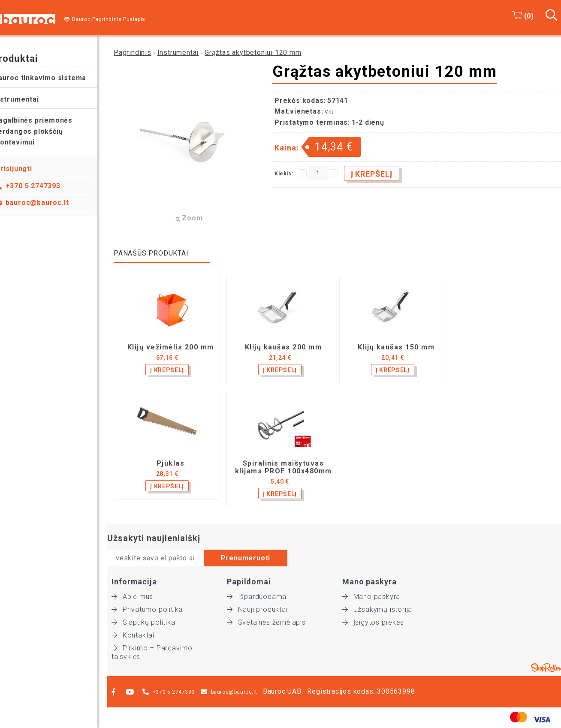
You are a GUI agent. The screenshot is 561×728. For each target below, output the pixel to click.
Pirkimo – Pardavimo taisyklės (152, 648)
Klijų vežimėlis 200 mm (171, 347)
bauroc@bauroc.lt (47, 203)
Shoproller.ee (546, 668)
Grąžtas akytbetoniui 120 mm (253, 53)
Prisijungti (24, 169)
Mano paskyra (371, 597)
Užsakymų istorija (377, 609)
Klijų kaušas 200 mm (284, 347)
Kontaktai (133, 635)
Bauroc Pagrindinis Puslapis (109, 19)
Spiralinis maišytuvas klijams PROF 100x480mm (284, 467)
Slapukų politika (143, 622)
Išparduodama (257, 597)
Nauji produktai (257, 609)
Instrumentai (26, 99)
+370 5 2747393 (43, 186)
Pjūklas (171, 463)
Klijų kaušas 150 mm (396, 347)
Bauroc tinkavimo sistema (50, 78)
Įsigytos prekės (373, 622)
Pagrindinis (133, 53)
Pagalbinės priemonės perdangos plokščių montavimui (43, 131)
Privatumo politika (147, 609)
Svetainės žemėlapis (266, 622)
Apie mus (132, 597)
